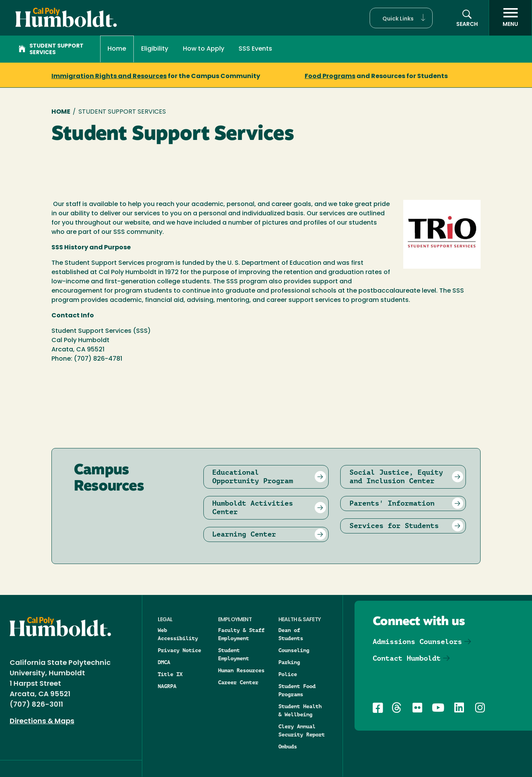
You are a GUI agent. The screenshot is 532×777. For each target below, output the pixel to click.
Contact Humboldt (407, 658)
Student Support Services (51, 49)
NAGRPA (167, 686)
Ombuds (288, 746)
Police (288, 674)
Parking (289, 662)
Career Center (238, 682)
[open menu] (510, 18)
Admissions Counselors (417, 642)
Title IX (170, 674)
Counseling (294, 650)
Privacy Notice (179, 650)
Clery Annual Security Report (302, 730)
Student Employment (234, 654)
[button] (401, 18)
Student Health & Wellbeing (300, 710)
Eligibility (155, 49)
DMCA (164, 662)
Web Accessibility (178, 634)
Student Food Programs (297, 690)
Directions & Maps (42, 722)
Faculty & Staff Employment (241, 634)
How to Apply (204, 49)
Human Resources (241, 670)
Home (117, 49)
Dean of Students (291, 634)
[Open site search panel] (467, 18)
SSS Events (255, 49)
